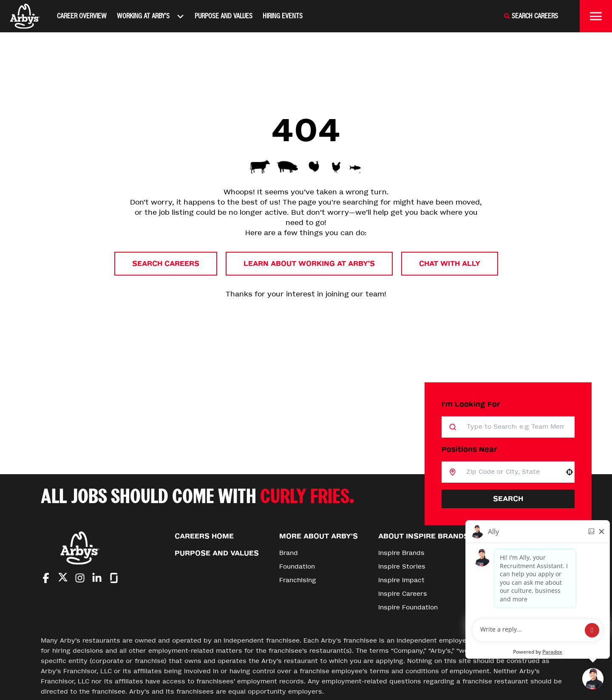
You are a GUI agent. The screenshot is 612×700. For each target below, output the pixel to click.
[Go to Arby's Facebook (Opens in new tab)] (46, 578)
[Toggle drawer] (596, 16)
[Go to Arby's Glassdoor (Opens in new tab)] (114, 578)
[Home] (25, 16)
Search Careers (166, 263)
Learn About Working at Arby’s (309, 263)
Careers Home (204, 536)
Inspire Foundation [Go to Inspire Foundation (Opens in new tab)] (408, 608)
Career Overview (82, 16)
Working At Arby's (151, 16)
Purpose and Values (224, 16)
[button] (569, 472)
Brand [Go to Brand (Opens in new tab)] (289, 553)
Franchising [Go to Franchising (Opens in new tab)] (298, 580)
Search (508, 499)
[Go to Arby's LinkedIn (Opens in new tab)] (97, 578)
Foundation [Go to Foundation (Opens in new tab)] (297, 567)
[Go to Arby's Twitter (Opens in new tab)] (63, 579)
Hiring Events (283, 16)
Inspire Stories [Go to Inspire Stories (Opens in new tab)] (402, 567)
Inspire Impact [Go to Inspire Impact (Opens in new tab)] (401, 580)
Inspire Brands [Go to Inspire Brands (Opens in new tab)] (401, 553)
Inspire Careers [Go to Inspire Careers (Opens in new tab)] (403, 594)
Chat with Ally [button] (450, 263)
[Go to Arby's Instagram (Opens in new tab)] (80, 578)
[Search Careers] (531, 16)
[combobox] (510, 472)
